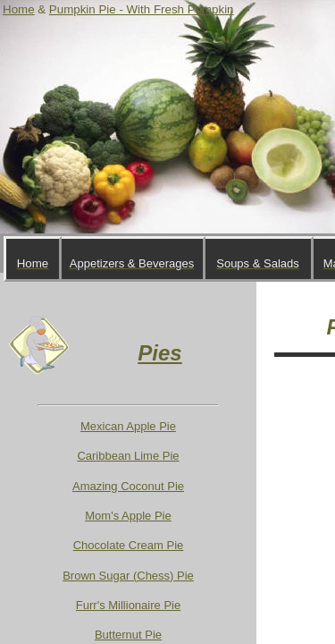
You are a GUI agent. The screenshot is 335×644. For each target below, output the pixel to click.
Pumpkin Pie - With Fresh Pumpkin (142, 9)
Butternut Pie (128, 635)
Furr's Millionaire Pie (128, 605)
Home (19, 9)
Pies (159, 353)
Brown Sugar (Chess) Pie (128, 576)
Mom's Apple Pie (128, 516)
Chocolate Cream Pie (129, 545)
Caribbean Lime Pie (128, 456)
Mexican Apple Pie (128, 426)
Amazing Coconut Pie (128, 486)
